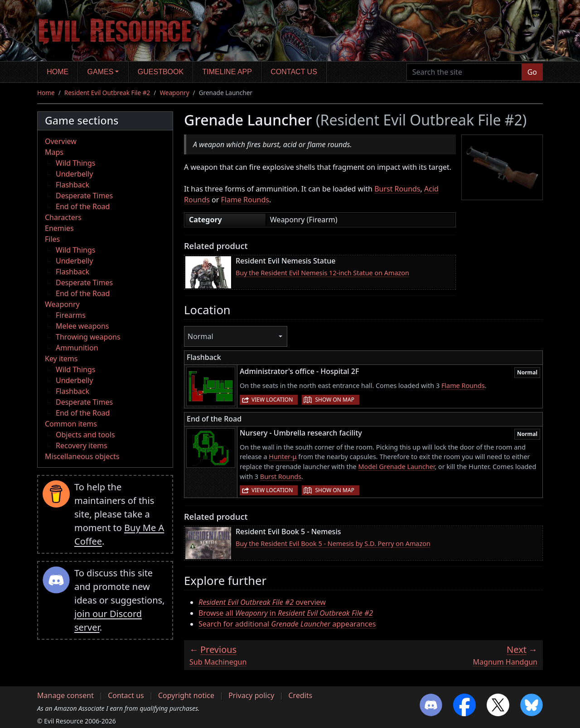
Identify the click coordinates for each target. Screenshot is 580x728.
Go (532, 72)
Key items (61, 359)
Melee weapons (82, 326)
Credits (300, 695)
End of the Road (83, 206)
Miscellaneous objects (82, 456)
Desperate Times (84, 196)
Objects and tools (85, 435)
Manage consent (65, 695)
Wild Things (75, 163)
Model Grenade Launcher (396, 467)
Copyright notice (186, 695)
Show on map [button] (334, 400)
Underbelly (74, 174)
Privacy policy (251, 695)
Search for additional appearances (287, 624)
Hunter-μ (283, 457)
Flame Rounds (245, 200)
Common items (71, 424)
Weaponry (174, 93)
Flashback (72, 185)
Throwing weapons (88, 337)
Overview (61, 141)
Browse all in (286, 613)
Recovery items (82, 445)
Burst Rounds (397, 189)
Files (52, 239)
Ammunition (77, 348)
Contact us (294, 72)
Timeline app (227, 72)
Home (58, 72)
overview (262, 602)
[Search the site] (464, 72)
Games (101, 72)
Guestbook (161, 72)
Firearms (71, 315)
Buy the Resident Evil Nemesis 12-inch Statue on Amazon (322, 273)
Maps (54, 152)
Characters (63, 217)
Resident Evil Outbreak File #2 (107, 93)
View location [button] (272, 400)
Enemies (59, 228)
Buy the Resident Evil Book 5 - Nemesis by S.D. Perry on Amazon (333, 544)
